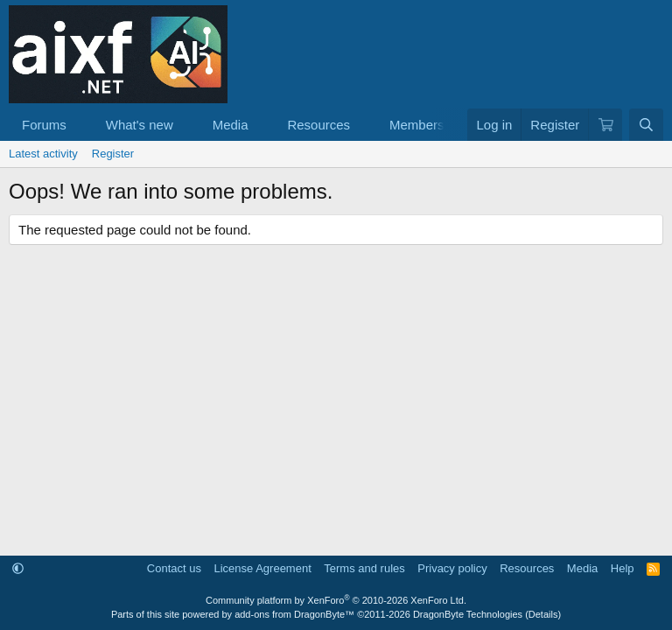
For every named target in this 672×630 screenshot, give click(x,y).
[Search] (646, 125)
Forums (44, 125)
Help (623, 568)
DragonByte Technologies (468, 614)
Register (113, 154)
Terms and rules (364, 568)
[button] (80, 125)
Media (231, 125)
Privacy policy (452, 568)
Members (417, 125)
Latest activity (43, 154)
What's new (140, 125)
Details (543, 614)
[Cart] (605, 125)
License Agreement (262, 568)
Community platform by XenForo (336, 600)
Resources (318, 125)
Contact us (174, 568)
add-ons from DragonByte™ (294, 614)
